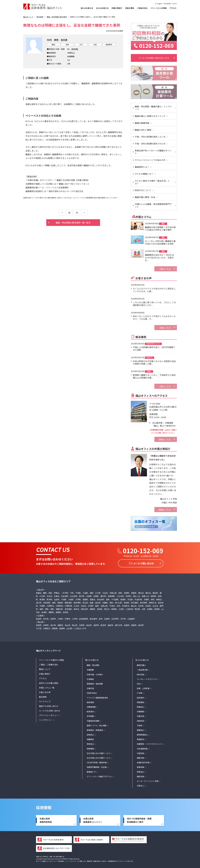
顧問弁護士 (141, 665)
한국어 (175, 4)
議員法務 (140, 776)
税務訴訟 (140, 706)
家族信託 (90, 743)
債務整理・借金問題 (95, 683)
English (160, 4)
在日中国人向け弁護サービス (98, 753)
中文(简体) (167, 4)
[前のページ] (62, 213)
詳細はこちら (165, 440)
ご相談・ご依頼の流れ (49, 664)
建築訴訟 (140, 729)
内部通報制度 (142, 748)
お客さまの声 (45, 692)
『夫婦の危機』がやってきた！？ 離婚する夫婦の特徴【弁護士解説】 (57, 180)
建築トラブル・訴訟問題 (97, 725)
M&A (139, 683)
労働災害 (90, 688)
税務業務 (90, 748)
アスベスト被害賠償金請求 (97, 697)
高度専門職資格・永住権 (97, 766)
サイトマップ (45, 701)
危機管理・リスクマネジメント (149, 743)
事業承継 (140, 766)
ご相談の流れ (142, 8)
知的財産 (140, 720)
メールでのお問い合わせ (50, 710)
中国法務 (140, 753)
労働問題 (90, 669)
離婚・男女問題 (93, 665)
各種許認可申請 (143, 762)
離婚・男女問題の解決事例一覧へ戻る (73, 223)
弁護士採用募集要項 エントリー (93, 820)
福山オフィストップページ (48, 650)
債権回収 (140, 739)
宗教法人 (140, 785)
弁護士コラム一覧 (47, 687)
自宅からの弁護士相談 (49, 682)
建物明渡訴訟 (142, 734)
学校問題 (90, 715)
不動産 (140, 725)
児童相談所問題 (93, 720)
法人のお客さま (102, 8)
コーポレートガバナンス (147, 678)
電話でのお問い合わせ (49, 705)
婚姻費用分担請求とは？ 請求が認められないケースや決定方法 (54, 191)
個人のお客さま (87, 8)
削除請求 (90, 711)
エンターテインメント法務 (148, 780)
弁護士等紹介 (117, 8)
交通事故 (90, 678)
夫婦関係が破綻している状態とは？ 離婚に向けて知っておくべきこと (57, 184)
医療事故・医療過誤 (95, 729)
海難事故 (90, 739)
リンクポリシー (46, 719)
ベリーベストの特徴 (158, 8)
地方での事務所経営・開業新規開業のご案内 (139, 820)
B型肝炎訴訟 (92, 692)
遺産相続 (90, 702)
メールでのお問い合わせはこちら (154, 58)
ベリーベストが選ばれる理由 (51, 659)
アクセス (173, 8)
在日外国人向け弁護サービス (98, 757)
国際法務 (140, 757)
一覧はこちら (165, 269)
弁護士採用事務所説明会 (46, 820)
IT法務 (140, 692)
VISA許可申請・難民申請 (97, 762)
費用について (45, 669)
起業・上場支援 (143, 688)
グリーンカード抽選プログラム (99, 776)
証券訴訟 (90, 734)
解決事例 (43, 696)
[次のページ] (84, 213)
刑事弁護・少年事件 (95, 674)
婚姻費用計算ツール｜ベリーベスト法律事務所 (47, 187)
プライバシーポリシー (49, 715)
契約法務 (140, 674)
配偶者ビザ (91, 771)
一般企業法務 (142, 669)
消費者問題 (91, 706)
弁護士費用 (130, 8)
